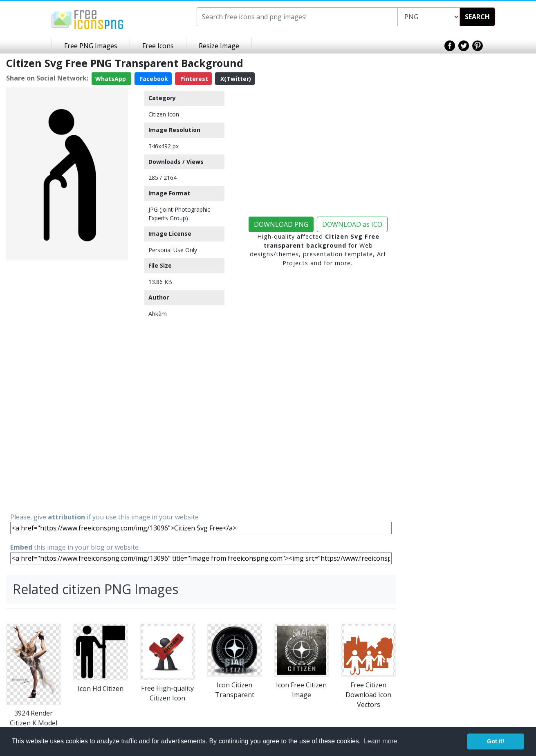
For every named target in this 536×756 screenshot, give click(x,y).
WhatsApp (111, 79)
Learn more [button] (381, 741)
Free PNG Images (91, 46)
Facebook (153, 79)
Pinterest (193, 79)
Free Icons (158, 46)
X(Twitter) (235, 79)
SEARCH (477, 17)
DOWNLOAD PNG (281, 224)
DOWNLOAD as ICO (352, 224)
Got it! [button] (496, 741)
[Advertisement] (67, 385)
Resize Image (219, 46)
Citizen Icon (164, 114)
